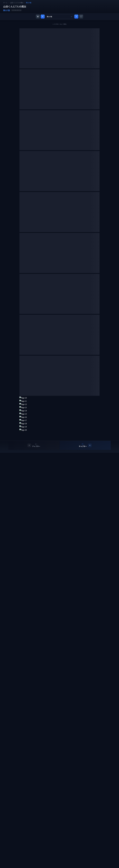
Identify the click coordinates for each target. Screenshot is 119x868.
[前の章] (43, 17)
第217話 (29, 3)
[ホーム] (38, 17)
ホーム (5, 3)
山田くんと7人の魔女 (17, 3)
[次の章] (76, 17)
